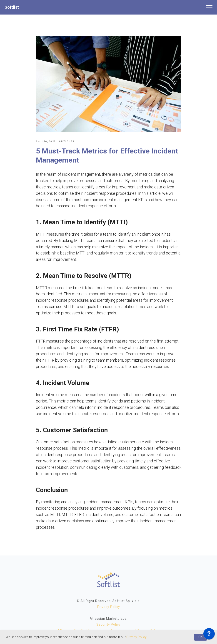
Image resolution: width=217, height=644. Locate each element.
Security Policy (108, 624)
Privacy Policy (109, 607)
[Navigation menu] (209, 7)
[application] (209, 635)
